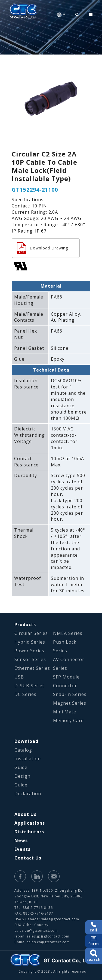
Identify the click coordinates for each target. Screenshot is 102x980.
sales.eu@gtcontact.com (36, 931)
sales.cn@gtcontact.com (48, 942)
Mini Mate (65, 712)
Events (22, 849)
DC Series (25, 694)
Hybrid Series (30, 642)
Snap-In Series (70, 694)
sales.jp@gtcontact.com (48, 936)
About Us (25, 814)
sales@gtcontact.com (60, 919)
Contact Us (28, 858)
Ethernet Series (32, 668)
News (21, 840)
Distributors (29, 832)
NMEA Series (68, 633)
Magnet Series (70, 703)
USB (19, 677)
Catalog (23, 750)
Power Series (29, 651)
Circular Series (31, 633)
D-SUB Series (30, 686)
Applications (30, 823)
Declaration (28, 794)
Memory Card (68, 720)
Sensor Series (30, 659)
